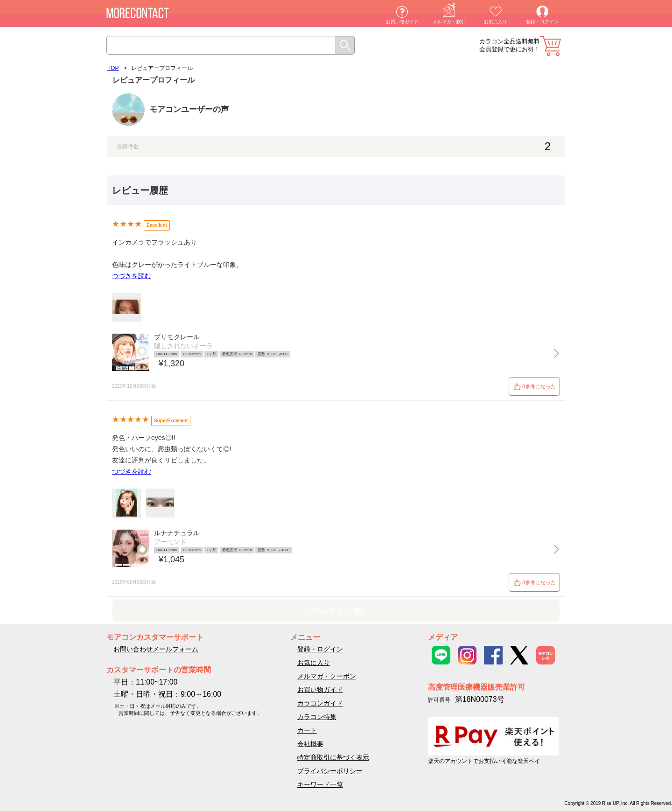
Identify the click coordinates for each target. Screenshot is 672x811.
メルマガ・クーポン (327, 676)
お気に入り (496, 22)
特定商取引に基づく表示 (333, 757)
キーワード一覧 (320, 784)
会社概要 (310, 744)
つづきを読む (132, 276)
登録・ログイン (542, 22)
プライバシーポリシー (330, 771)
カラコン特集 (317, 717)
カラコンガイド (320, 703)
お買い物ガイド (402, 22)
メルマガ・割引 (449, 22)
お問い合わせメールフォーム (156, 649)
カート (550, 46)
